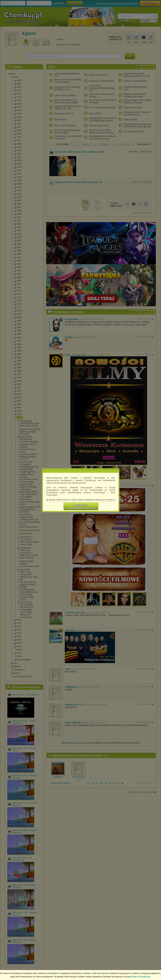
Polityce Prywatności (141, 977)
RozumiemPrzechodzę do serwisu (81, 506)
